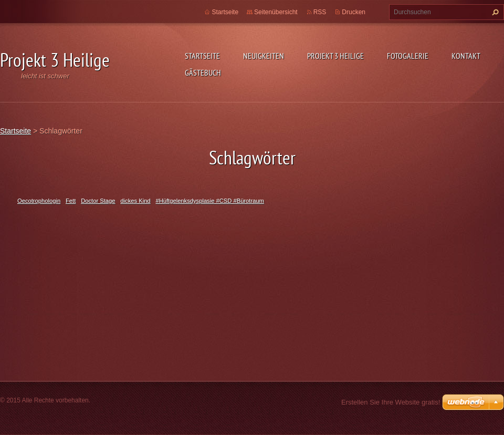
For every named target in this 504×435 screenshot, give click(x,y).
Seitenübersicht (276, 12)
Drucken (354, 12)
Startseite (202, 56)
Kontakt (466, 56)
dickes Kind (135, 201)
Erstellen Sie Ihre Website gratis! (391, 402)
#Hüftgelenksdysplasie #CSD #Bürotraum (209, 201)
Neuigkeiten (264, 56)
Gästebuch (203, 72)
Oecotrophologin (39, 201)
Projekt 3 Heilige (335, 56)
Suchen (494, 12)
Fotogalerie (408, 56)
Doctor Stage (98, 201)
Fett (71, 201)
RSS (320, 12)
